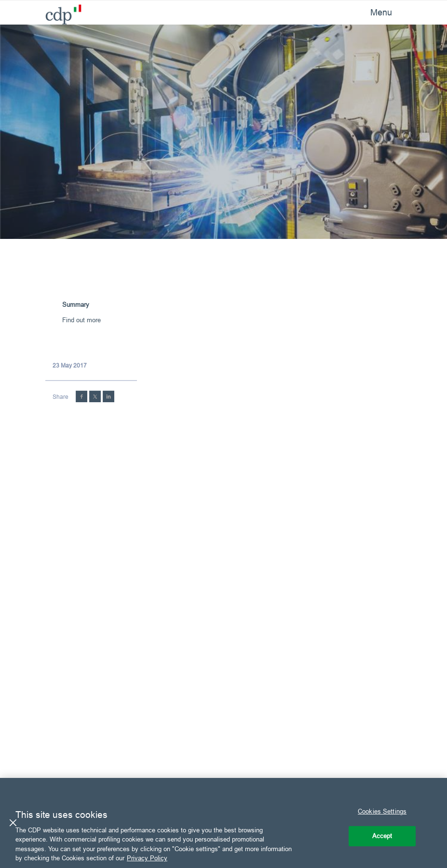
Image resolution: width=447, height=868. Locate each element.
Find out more (81, 320)
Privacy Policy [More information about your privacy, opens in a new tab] (147, 858)
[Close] (13, 823)
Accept (382, 836)
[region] (223, 823)
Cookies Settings (382, 811)
